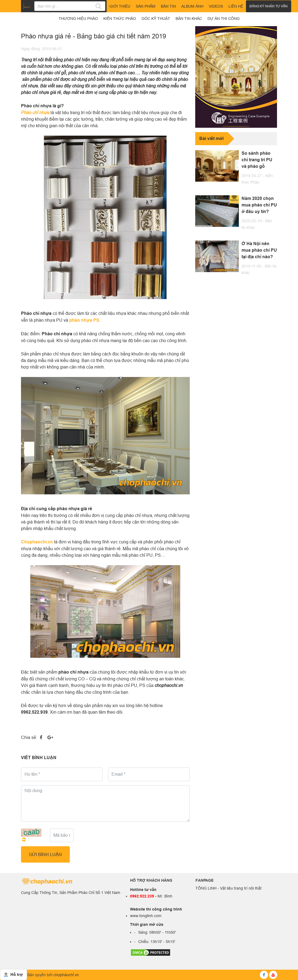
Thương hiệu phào (78, 19)
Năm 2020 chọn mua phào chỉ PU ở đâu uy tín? (259, 205)
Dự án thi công (224, 19)
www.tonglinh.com (146, 916)
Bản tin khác (189, 19)
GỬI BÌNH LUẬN (45, 854)
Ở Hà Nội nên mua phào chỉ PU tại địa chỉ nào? (259, 250)
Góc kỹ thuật (156, 19)
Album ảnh (192, 6)
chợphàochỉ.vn (66, 975)
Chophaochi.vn (37, 542)
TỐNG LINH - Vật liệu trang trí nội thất (228, 888)
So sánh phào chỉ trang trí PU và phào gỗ (257, 160)
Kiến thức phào (120, 19)
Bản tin (168, 6)
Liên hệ (236, 6)
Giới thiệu (120, 6)
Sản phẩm (146, 6)
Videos (216, 6)
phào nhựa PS (84, 320)
